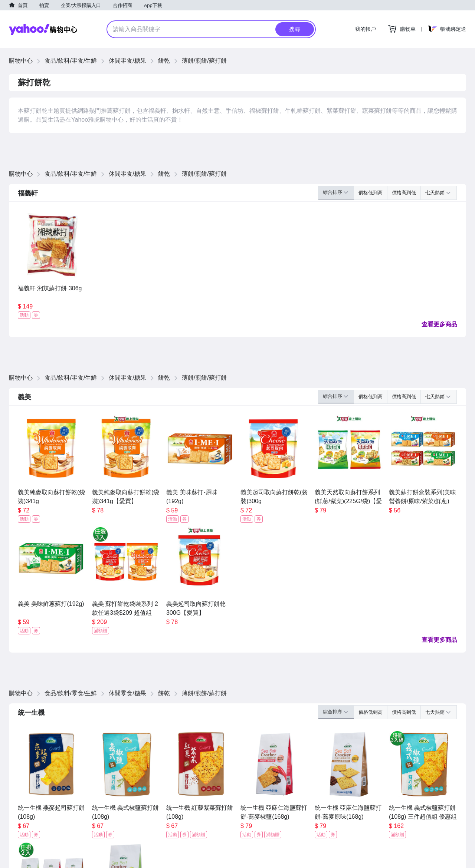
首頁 (23, 5)
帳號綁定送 (453, 29)
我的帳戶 (366, 29)
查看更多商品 (439, 324)
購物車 (408, 29)
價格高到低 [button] (404, 193)
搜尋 (295, 29)
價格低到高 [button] (371, 193)
